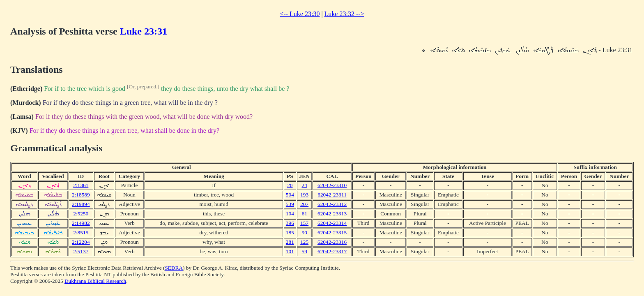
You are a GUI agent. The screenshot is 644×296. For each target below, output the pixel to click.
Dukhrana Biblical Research (95, 281)
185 (290, 232)
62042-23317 (332, 251)
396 (290, 223)
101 (290, 251)
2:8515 (81, 232)
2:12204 (81, 242)
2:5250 (81, 214)
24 (305, 185)
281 (290, 242)
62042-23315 (332, 232)
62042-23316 (332, 242)
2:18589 (81, 195)
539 (290, 204)
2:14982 (81, 223)
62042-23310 (332, 185)
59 (305, 251)
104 (290, 214)
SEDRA (174, 268)
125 (304, 242)
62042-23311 (332, 195)
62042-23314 (332, 223)
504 (290, 195)
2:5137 (81, 251)
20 (290, 185)
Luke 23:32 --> (344, 14)
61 (305, 214)
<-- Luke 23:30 (300, 14)
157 (304, 223)
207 (304, 204)
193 (304, 195)
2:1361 (81, 185)
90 (305, 232)
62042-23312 (332, 204)
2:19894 (81, 204)
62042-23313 (332, 214)
